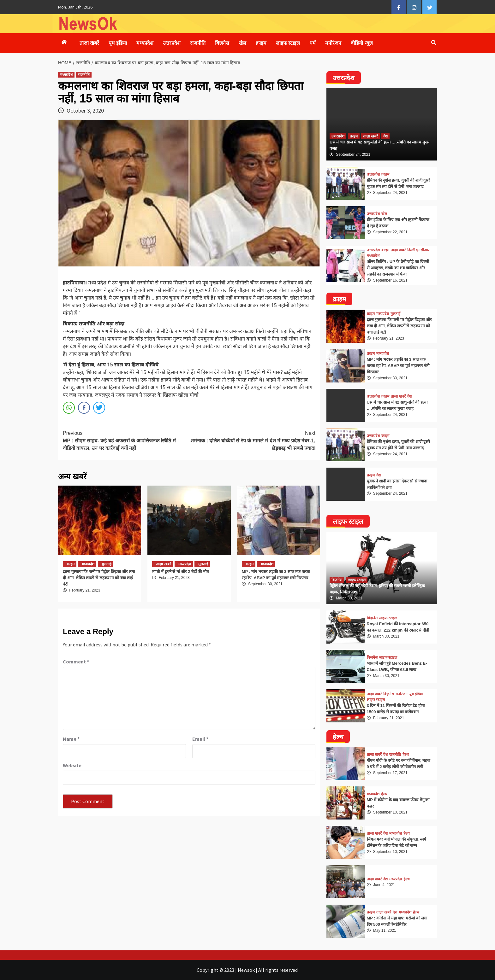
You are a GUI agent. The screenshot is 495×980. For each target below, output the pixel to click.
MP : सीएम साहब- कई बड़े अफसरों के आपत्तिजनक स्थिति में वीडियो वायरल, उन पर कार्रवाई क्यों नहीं (126, 440)
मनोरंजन (333, 43)
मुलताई (107, 564)
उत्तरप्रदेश (172, 43)
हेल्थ (406, 755)
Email (200, 739)
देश (385, 136)
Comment (76, 662)
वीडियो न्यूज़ (362, 43)
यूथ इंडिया (118, 43)
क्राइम (261, 43)
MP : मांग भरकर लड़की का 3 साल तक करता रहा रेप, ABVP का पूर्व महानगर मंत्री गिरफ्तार (398, 366)
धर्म (313, 43)
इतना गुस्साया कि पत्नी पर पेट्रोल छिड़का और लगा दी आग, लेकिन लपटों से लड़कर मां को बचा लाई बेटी (99, 578)
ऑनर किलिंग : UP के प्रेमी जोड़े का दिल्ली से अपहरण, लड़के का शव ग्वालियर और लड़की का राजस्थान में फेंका (398, 268)
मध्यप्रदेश (145, 43)
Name (71, 739)
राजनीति (198, 43)
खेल (242, 43)
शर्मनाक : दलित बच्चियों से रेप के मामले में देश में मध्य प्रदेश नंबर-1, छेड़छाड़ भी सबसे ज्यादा (252, 440)
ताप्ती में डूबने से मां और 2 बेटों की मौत (180, 572)
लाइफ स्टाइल (288, 43)
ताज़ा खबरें (89, 43)
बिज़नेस (222, 43)
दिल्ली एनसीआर (418, 250)
